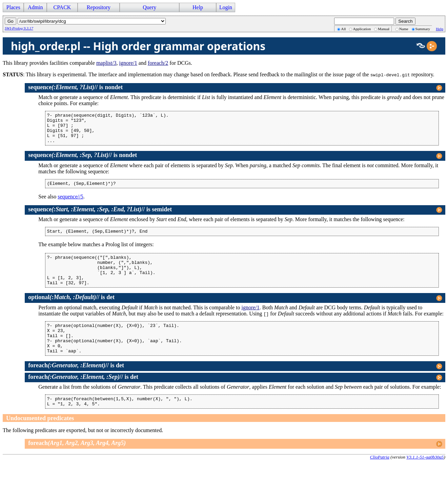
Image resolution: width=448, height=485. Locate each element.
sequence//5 (70, 204)
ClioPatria (380, 479)
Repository (99, 7)
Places (13, 7)
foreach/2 (158, 63)
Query (149, 7)
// (63, 87)
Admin (35, 7)
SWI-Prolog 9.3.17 (19, 28)
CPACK (62, 7)
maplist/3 (106, 63)
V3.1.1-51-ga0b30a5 (425, 479)
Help (198, 7)
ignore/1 (128, 63)
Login (226, 7)
